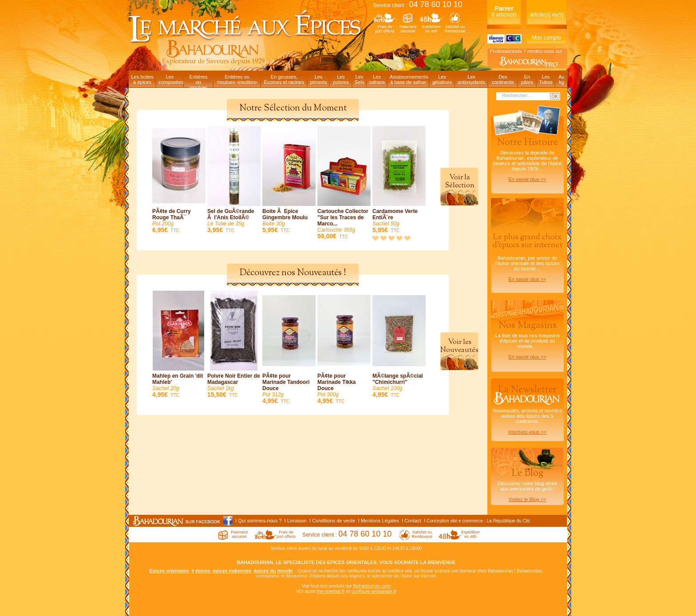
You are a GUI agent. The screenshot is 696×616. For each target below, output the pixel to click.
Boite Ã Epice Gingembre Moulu (289, 180)
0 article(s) (504, 11)
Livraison (297, 521)
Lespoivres (341, 79)
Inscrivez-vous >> (527, 432)
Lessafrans (377, 79)
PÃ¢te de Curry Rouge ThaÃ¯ (179, 180)
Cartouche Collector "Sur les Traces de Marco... (344, 183)
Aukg (561, 79)
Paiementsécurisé (408, 29)
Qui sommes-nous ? (260, 521)
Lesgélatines (442, 79)
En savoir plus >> (528, 179)
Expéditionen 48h (431, 29)
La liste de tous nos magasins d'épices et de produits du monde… (527, 339)
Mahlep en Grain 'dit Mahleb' (179, 345)
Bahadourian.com (372, 586)
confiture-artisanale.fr (374, 591)
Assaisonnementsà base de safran (409, 79)
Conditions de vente (334, 521)
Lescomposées (171, 79)
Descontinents (503, 79)
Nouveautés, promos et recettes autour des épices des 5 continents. (527, 409)
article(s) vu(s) (547, 15)
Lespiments (318, 79)
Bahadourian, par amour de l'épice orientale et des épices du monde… (527, 257)
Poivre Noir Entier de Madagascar (234, 345)
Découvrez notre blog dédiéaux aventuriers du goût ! (527, 486)
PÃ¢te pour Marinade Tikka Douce (344, 348)
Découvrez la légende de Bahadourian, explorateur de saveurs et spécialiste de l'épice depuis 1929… (527, 159)
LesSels (359, 79)
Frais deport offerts (385, 29)
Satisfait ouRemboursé (455, 29)
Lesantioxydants (471, 79)
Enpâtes (527, 79)
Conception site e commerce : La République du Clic (478, 521)
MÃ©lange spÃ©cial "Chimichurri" (399, 345)
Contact (413, 521)
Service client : (418, 5)
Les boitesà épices (142, 79)
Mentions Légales (380, 521)
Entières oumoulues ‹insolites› (237, 79)
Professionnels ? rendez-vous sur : (528, 51)
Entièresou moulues (198, 81)
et (348, 591)
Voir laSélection (460, 182)
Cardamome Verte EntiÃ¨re (399, 180)
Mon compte (546, 38)
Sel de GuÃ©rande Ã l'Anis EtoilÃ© (234, 180)
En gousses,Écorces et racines (284, 79)
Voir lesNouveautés (459, 346)
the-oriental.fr (331, 591)
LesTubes (546, 79)
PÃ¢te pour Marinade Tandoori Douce (289, 348)
